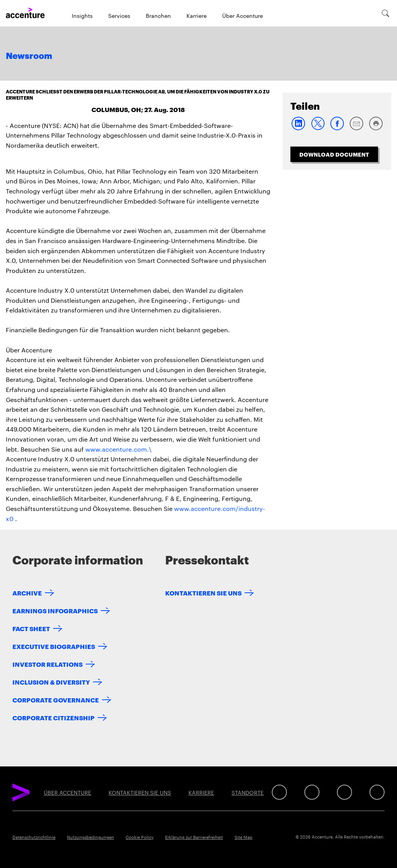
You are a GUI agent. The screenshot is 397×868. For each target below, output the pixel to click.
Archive (27, 593)
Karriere (197, 16)
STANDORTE (248, 792)
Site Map (243, 837)
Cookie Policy (140, 837)
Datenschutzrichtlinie (34, 837)
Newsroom (29, 56)
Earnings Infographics (55, 610)
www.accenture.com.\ (118, 449)
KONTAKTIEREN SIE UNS (203, 593)
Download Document (334, 154)
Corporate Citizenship (54, 717)
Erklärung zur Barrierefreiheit (194, 837)
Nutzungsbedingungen (91, 837)
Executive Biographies (54, 646)
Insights (82, 16)
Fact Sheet (31, 628)
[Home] (25, 13)
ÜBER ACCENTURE (67, 792)
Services (119, 16)
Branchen (158, 16)
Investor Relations (47, 664)
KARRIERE (201, 792)
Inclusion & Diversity (51, 682)
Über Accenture (243, 16)
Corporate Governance (56, 700)
